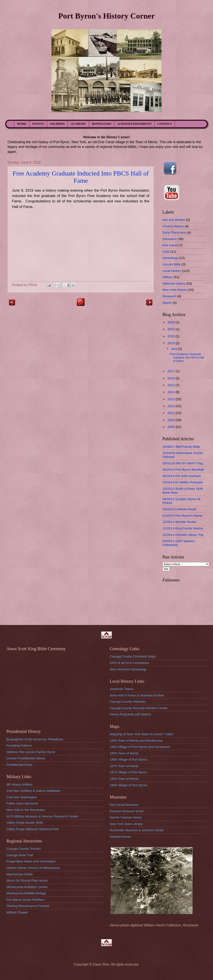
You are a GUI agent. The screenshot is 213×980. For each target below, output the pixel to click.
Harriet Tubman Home (126, 817)
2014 (171, 392)
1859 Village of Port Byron (129, 759)
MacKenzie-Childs (19, 874)
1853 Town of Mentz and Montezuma (136, 740)
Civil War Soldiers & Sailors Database (33, 791)
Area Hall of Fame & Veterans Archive (137, 695)
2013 (171, 399)
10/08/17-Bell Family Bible (181, 447)
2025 (171, 322)
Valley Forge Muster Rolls (25, 823)
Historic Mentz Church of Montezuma (33, 868)
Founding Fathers (19, 745)
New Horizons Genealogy (128, 669)
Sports (167, 303)
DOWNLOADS (102, 124)
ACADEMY (78, 124)
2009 (171, 427)
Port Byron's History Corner (106, 16)
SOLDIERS (57, 124)
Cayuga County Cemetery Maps (133, 656)
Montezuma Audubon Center (27, 887)
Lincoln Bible (172, 264)
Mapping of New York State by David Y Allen (141, 734)
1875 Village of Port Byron (129, 772)
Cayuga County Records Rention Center (139, 708)
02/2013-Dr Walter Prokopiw (183, 482)
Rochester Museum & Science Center (137, 830)
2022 (171, 329)
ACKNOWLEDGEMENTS (134, 124)
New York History (175, 290)
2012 (171, 406)
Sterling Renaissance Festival (28, 906)
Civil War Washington (22, 797)
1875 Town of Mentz (124, 766)
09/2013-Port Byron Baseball (183, 469)
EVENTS (38, 124)
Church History (173, 226)
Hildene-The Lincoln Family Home (31, 752)
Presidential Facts (19, 765)
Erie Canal (170, 245)
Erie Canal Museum (124, 805)
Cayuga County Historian (128, 702)
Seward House (120, 837)
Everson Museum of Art (127, 811)
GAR (166, 252)
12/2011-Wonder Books (179, 522)
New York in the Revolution (26, 810)
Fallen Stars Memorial (22, 803)
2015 (171, 385)
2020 (171, 336)
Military (168, 277)
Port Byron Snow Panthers (25, 900)
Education (170, 239)
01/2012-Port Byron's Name (182, 516)
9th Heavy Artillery (19, 784)
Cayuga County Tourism (24, 849)
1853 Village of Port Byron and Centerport (140, 747)
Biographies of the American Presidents (35, 739)
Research (169, 296)
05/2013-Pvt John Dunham (182, 476)
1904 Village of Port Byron (129, 785)
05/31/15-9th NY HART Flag (183, 463)
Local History (172, 271)
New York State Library (126, 824)
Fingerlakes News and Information (31, 861)
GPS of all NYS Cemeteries (130, 663)
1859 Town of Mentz (124, 753)
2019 (171, 343)
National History (174, 283)
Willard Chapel (17, 912)
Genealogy (170, 258)
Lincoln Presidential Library (26, 758)
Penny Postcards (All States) (130, 714)
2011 (171, 413)
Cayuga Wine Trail (20, 855)
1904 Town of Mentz (124, 779)
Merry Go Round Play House (27, 880)
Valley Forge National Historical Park (33, 829)
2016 (171, 378)
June (175, 349)
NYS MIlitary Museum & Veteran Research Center (42, 816)
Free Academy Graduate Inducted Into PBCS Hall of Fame (81, 177)
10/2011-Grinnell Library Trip (183, 535)
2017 (171, 371)
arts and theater (174, 220)
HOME (22, 124)
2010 (171, 420)
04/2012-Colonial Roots (179, 509)
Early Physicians (174, 232)
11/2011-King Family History (183, 528)
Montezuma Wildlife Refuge (26, 893)
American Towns (122, 689)
